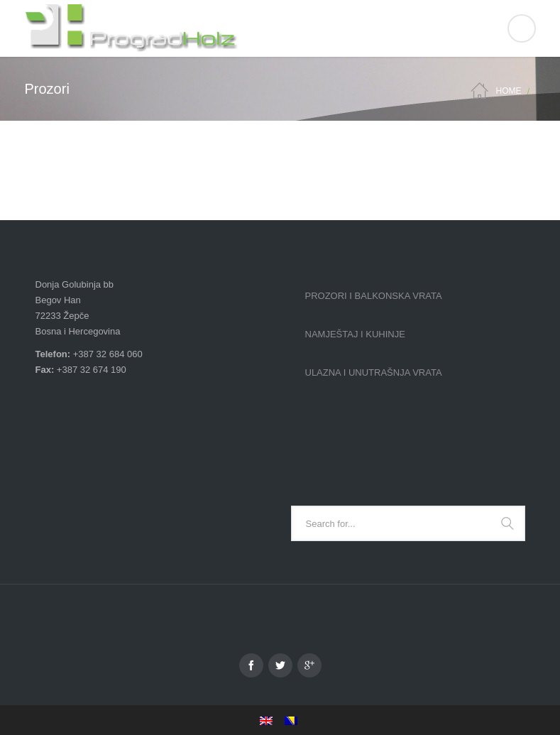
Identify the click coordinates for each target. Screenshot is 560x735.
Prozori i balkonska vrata (374, 296)
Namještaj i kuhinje (355, 334)
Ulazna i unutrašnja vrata (374, 372)
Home (508, 91)
